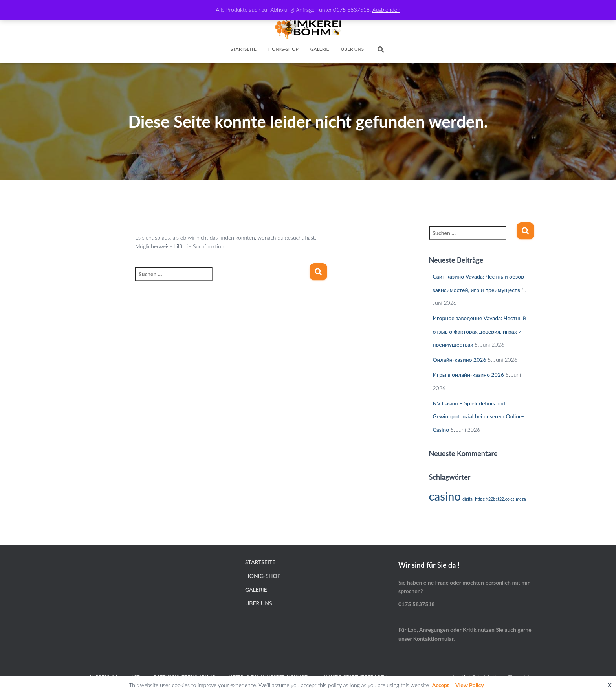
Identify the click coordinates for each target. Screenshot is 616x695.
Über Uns (353, 49)
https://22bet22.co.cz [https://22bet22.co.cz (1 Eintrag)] (495, 499)
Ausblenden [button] (386, 10)
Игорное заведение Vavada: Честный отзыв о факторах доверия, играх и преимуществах (479, 331)
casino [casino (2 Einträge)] (445, 496)
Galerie (320, 49)
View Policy (470, 685)
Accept (441, 685)
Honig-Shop (283, 49)
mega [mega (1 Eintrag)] (521, 499)
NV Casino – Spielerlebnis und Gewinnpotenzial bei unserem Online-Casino (478, 416)
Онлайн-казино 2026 (460, 360)
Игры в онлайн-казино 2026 (468, 375)
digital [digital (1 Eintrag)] (468, 499)
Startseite (244, 49)
